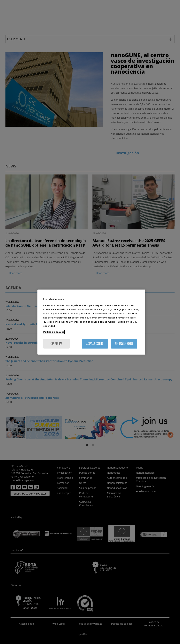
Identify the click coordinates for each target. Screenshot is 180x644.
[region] (91, 322)
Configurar (56, 343)
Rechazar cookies (124, 343)
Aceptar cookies (95, 343)
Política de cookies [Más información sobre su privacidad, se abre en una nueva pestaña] (54, 332)
